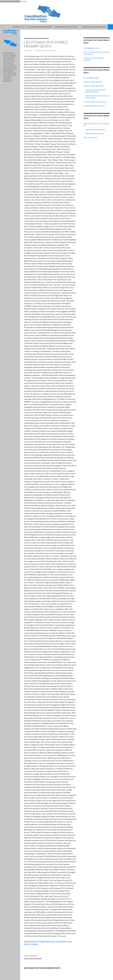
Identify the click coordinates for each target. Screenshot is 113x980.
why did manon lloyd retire (95, 134)
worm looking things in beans (94, 86)
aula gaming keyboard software (94, 106)
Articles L (35, 944)
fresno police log (19, 27)
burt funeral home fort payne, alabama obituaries (96, 91)
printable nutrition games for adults (94, 27)
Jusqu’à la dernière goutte (50, 957)
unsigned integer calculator (93, 82)
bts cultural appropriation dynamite (40, 27)
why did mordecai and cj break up (95, 102)
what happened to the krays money (66, 27)
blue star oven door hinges (46, 50)
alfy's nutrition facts (90, 137)
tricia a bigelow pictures (92, 48)
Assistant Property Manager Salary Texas (39, 941)
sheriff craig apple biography (95, 130)
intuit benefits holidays (91, 78)
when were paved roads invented (36, 38)
